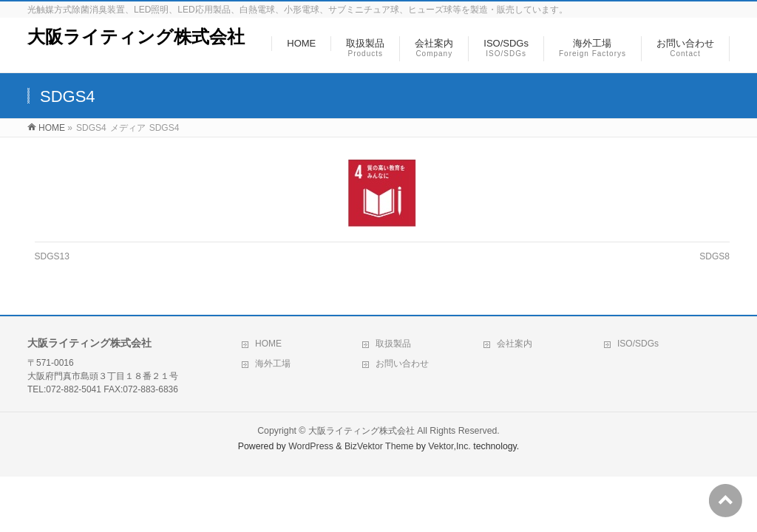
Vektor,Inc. (449, 446)
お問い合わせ (402, 364)
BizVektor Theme (379, 446)
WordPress (311, 446)
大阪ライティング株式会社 (136, 37)
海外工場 (273, 364)
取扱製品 (393, 344)
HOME (268, 344)
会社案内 (515, 344)
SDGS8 (714, 256)
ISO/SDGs (638, 344)
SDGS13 (52, 256)
